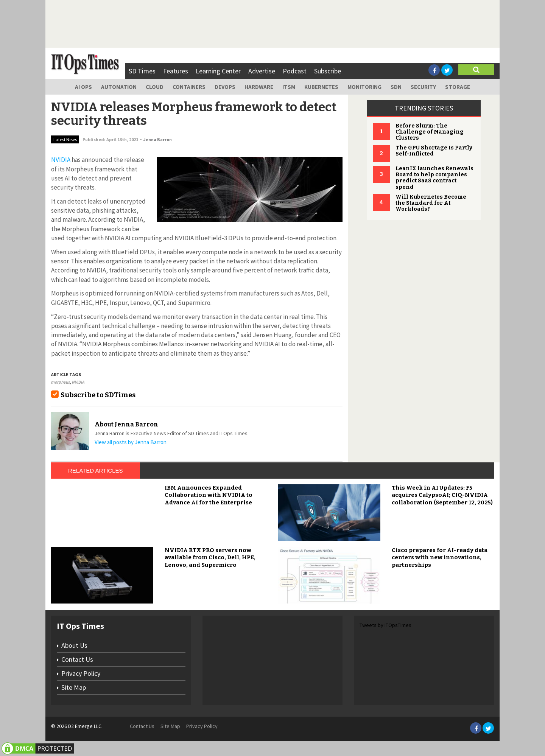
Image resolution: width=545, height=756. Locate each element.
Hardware (259, 87)
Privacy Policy (81, 673)
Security (423, 87)
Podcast (295, 71)
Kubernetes (321, 87)
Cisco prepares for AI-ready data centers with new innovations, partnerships (440, 558)
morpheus (61, 382)
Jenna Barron (158, 139)
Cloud (155, 87)
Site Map (74, 687)
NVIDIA (78, 382)
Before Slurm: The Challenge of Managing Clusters (430, 132)
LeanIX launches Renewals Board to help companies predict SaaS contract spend (434, 178)
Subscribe (328, 71)
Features (176, 71)
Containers (189, 87)
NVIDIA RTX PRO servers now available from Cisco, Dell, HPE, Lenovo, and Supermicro (210, 558)
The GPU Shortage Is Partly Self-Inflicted (434, 151)
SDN (396, 87)
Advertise (262, 71)
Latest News (65, 139)
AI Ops (83, 87)
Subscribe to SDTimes (98, 395)
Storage (458, 87)
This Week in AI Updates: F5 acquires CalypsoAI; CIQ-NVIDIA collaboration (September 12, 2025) (442, 495)
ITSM (289, 87)
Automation (119, 87)
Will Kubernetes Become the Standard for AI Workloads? (431, 203)
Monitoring (364, 87)
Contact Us (77, 659)
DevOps (225, 87)
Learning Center (218, 71)
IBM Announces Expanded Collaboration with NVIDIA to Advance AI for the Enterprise (209, 495)
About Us (74, 645)
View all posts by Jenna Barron (131, 442)
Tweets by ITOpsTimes (385, 625)
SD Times (142, 71)
